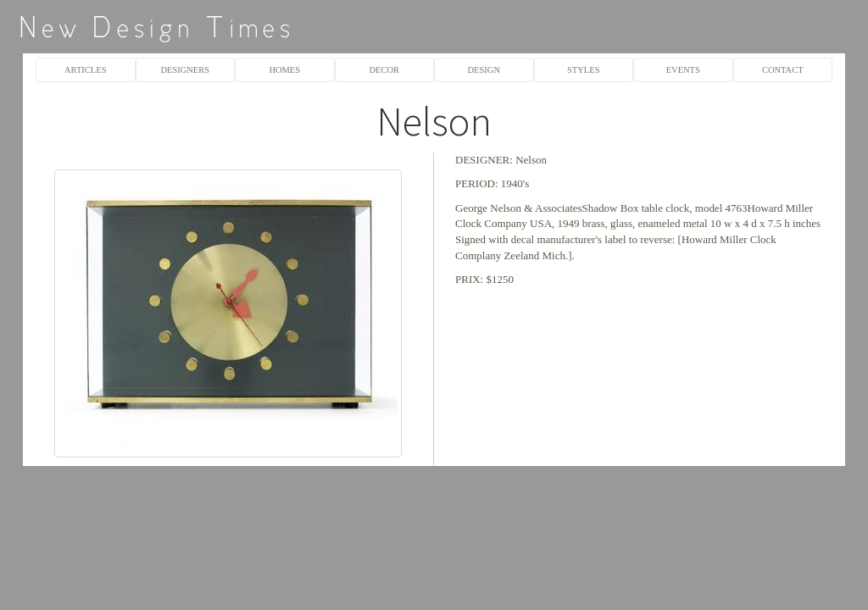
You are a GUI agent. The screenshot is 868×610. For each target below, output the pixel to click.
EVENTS (683, 70)
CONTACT (783, 70)
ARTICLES (85, 70)
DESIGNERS (185, 70)
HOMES (284, 70)
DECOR (384, 70)
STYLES (583, 70)
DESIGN (484, 70)
